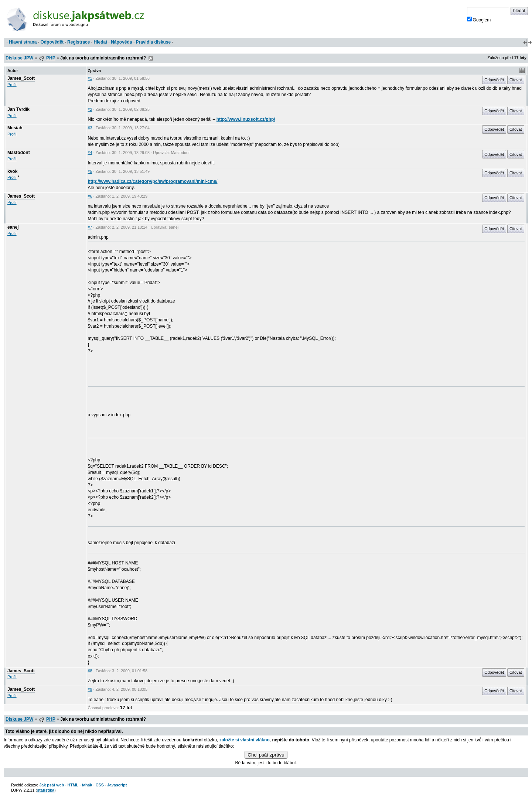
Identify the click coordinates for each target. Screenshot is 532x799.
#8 (90, 671)
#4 (90, 153)
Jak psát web (52, 785)
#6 (90, 196)
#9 (90, 689)
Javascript (117, 785)
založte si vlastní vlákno (245, 740)
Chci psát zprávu (266, 755)
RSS (151, 58)
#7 (90, 227)
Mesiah (15, 128)
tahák (87, 785)
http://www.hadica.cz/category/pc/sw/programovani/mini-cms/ (153, 181)
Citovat (516, 80)
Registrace (79, 42)
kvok (12, 171)
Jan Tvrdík (18, 109)
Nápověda (121, 42)
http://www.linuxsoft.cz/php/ (246, 119)
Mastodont (19, 153)
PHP (51, 58)
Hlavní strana (23, 42)
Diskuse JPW (19, 58)
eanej (13, 227)
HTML (73, 785)
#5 (90, 171)
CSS (100, 785)
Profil (12, 85)
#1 (90, 78)
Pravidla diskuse (154, 42)
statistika (46, 790)
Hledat (100, 42)
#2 (90, 109)
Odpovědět (52, 42)
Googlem (479, 20)
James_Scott (21, 78)
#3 (90, 128)
